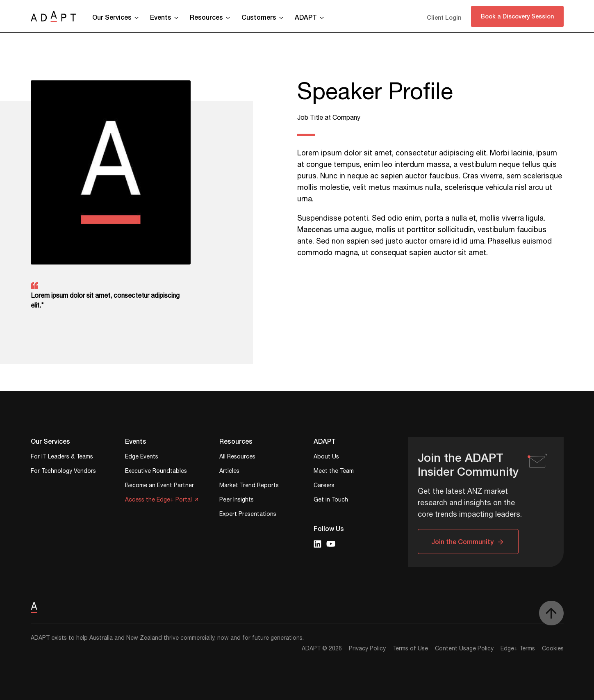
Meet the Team (334, 472)
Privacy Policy (367, 649)
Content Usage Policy (464, 649)
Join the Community (462, 542)
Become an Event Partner (159, 486)
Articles (229, 472)
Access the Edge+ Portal (158, 500)
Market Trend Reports (249, 486)
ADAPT (306, 17)
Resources (206, 17)
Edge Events (142, 457)
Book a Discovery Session (517, 16)
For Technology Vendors (63, 472)
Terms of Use (410, 649)
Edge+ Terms (518, 649)
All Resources (237, 457)
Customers (259, 17)
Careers (324, 486)
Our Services (112, 17)
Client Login (444, 17)
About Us (326, 457)
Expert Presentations (248, 515)
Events (161, 17)
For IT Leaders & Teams (62, 457)
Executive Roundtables (156, 472)
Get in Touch (331, 500)
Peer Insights (237, 500)
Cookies (553, 649)
